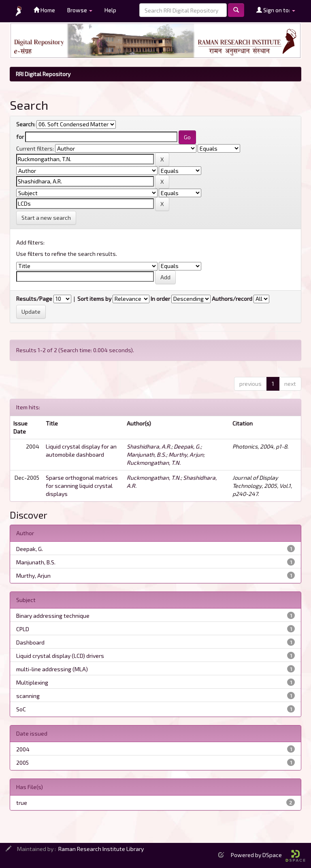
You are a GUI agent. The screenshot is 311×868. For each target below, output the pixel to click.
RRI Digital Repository (43, 74)
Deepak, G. (187, 446)
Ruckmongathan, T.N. (154, 463)
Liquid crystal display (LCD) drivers (60, 656)
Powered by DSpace (268, 855)
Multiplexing (32, 682)
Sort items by (94, 299)
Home (44, 10)
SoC (21, 709)
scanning (28, 696)
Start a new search (46, 218)
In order (160, 299)
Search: (26, 124)
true (22, 803)
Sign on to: (276, 10)
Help (110, 10)
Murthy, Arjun (186, 454)
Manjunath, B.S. (146, 454)
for (20, 137)
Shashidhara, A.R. (149, 446)
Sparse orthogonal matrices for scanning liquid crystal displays (82, 486)
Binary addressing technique (53, 616)
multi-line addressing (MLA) (52, 669)
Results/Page (34, 299)
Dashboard (30, 642)
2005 (22, 763)
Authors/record (232, 299)
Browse (80, 10)
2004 (23, 749)
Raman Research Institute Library (101, 849)
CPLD (23, 629)
